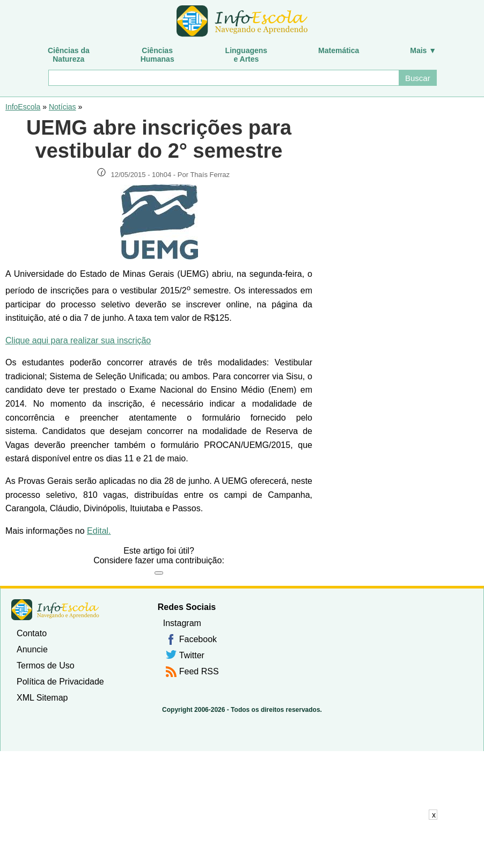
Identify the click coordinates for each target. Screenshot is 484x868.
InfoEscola (23, 107)
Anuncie (32, 649)
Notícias (63, 107)
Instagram (182, 623)
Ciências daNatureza (69, 55)
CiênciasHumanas (157, 55)
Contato (32, 633)
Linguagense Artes (247, 55)
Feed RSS (199, 671)
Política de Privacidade (60, 682)
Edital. (99, 531)
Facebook (198, 639)
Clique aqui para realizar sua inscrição (78, 340)
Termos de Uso (46, 665)
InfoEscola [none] (55, 610)
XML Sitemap (42, 698)
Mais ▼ (423, 50)
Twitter (192, 655)
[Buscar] (223, 78)
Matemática (339, 50)
